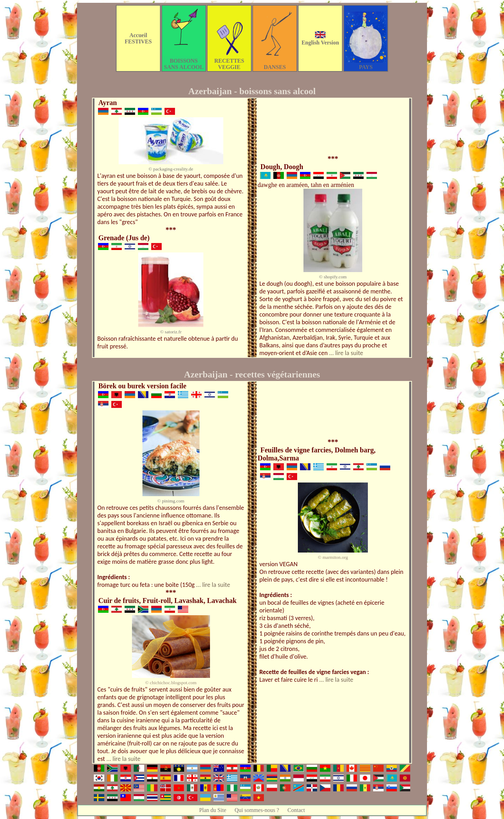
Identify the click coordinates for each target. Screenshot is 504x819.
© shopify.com (333, 277)
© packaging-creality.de (171, 169)
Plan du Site (213, 810)
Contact (296, 810)
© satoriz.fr (171, 332)
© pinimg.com (171, 501)
